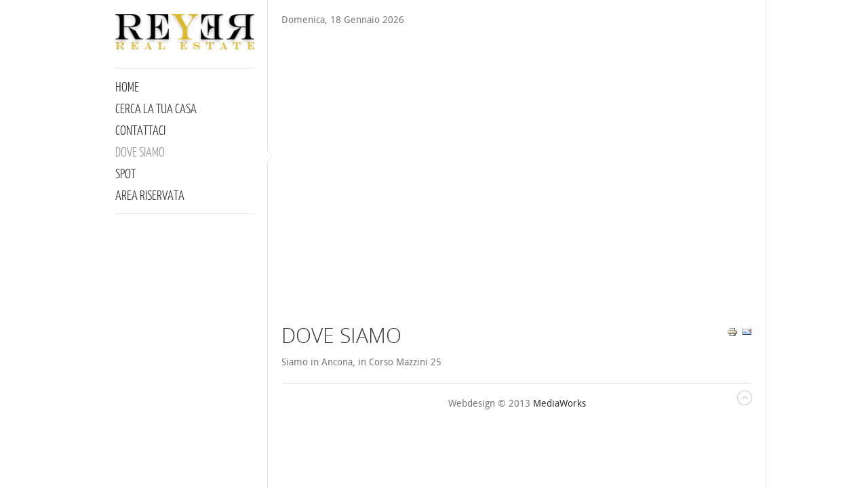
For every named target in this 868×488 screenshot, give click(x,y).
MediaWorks (559, 404)
